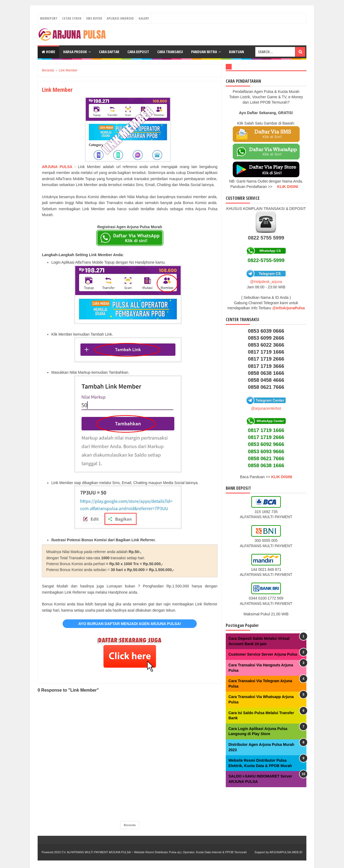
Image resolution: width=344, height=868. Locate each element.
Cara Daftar (109, 52)
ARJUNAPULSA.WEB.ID (286, 852)
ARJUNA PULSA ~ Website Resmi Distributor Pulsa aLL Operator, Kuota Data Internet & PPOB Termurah (178, 852)
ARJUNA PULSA (57, 167)
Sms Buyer (94, 18)
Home (48, 52)
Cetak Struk (72, 18)
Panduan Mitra (204, 52)
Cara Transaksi (170, 52)
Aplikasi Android (120, 18)
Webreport (49, 18)
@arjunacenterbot (266, 408)
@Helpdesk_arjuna (266, 282)
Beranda (130, 825)
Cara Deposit (138, 52)
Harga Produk (75, 52)
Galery (144, 18)
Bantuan (236, 52)
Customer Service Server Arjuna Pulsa (263, 654)
